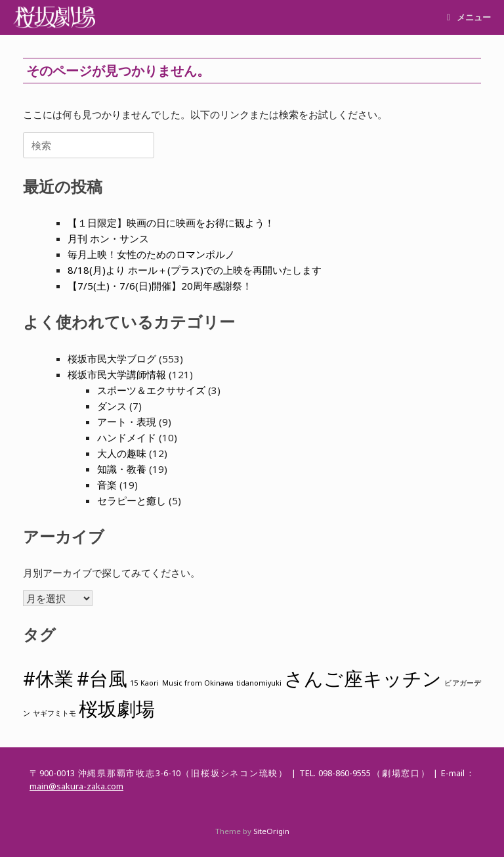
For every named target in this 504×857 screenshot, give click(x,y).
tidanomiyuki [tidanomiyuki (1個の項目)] (259, 683)
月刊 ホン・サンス (108, 238)
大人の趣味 (122, 453)
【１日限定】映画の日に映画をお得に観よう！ (171, 223)
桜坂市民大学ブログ (112, 359)
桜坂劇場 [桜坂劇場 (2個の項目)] (117, 709)
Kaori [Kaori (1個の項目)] (150, 683)
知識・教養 (122, 469)
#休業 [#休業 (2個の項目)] (48, 678)
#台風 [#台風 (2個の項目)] (102, 678)
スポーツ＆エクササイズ (151, 390)
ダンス (112, 406)
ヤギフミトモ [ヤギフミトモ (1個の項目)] (54, 713)
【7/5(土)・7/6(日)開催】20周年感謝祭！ (160, 286)
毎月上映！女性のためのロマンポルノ (151, 254)
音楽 (107, 485)
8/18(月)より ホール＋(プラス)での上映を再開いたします (195, 270)
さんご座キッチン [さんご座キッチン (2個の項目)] (363, 678)
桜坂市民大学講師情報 (117, 374)
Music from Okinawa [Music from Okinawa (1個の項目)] (198, 683)
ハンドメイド (127, 437)
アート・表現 (127, 422)
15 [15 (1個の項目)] (134, 683)
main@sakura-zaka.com (76, 786)
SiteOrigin (271, 831)
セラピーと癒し (132, 500)
